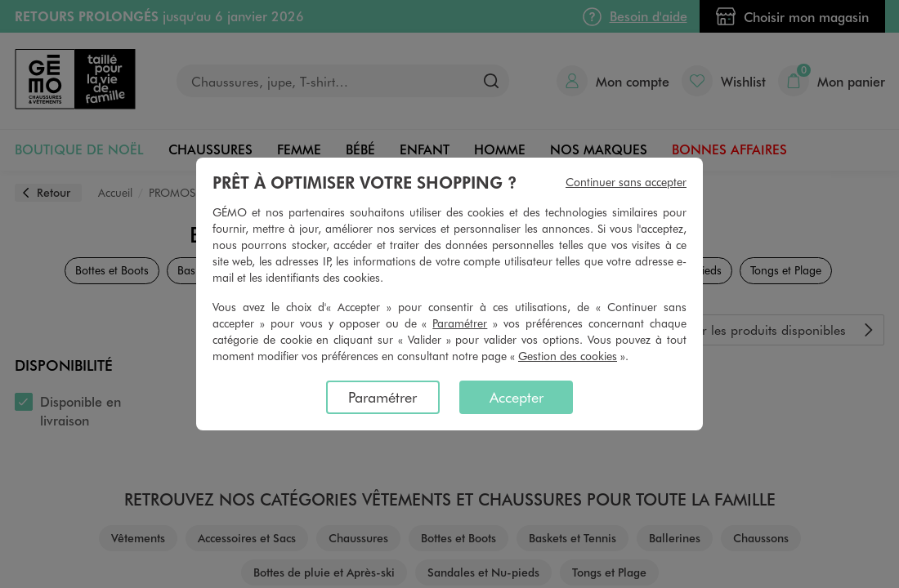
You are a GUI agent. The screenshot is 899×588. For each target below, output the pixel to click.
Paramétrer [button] (460, 323)
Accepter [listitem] (517, 397)
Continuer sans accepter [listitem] (626, 182)
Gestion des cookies (568, 356)
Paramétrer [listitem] (382, 397)
